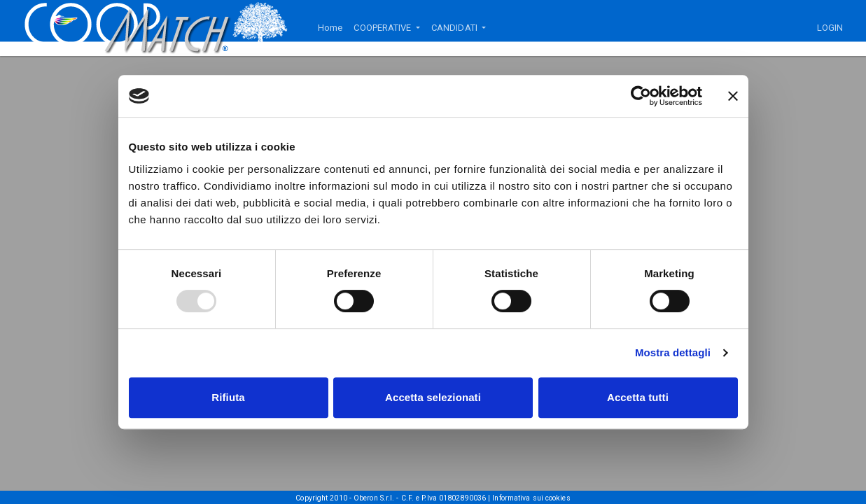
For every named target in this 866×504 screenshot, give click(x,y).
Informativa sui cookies (531, 498)
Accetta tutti (638, 397)
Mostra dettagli (673, 352)
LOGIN (830, 28)
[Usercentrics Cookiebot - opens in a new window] (641, 96)
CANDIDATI (455, 28)
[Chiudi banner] (733, 96)
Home (330, 28)
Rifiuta (228, 397)
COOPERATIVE (383, 28)
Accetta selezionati (433, 397)
